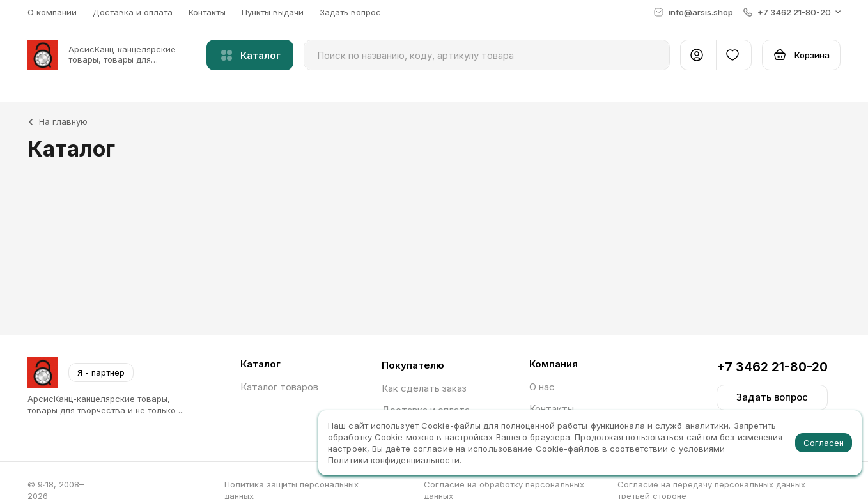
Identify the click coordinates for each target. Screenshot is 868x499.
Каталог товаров (279, 387)
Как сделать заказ (424, 388)
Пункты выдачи (273, 12)
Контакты (207, 12)
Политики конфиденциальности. (395, 460)
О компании (52, 12)
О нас (542, 387)
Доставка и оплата (133, 12)
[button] (792, 12)
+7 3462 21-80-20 (772, 367)
